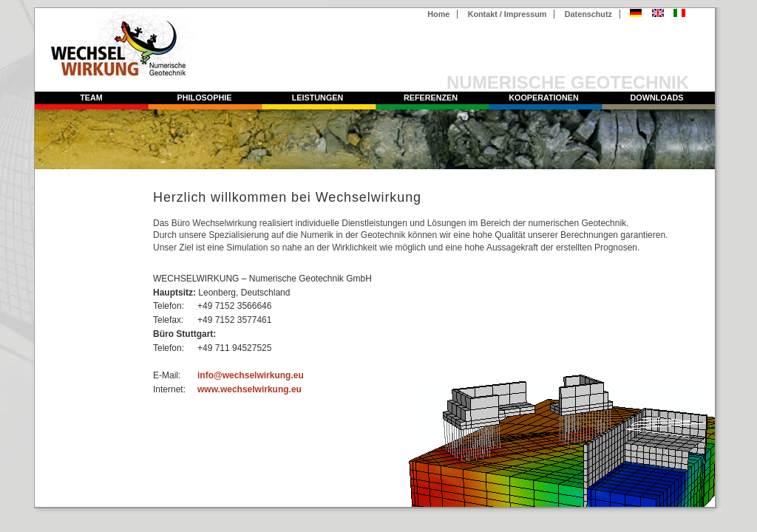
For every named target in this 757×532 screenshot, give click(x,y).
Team (91, 98)
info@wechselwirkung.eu (251, 375)
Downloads (657, 98)
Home (438, 14)
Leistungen (318, 98)
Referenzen (431, 98)
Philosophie (205, 98)
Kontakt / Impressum (508, 14)
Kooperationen (544, 98)
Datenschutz (588, 14)
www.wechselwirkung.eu (249, 389)
